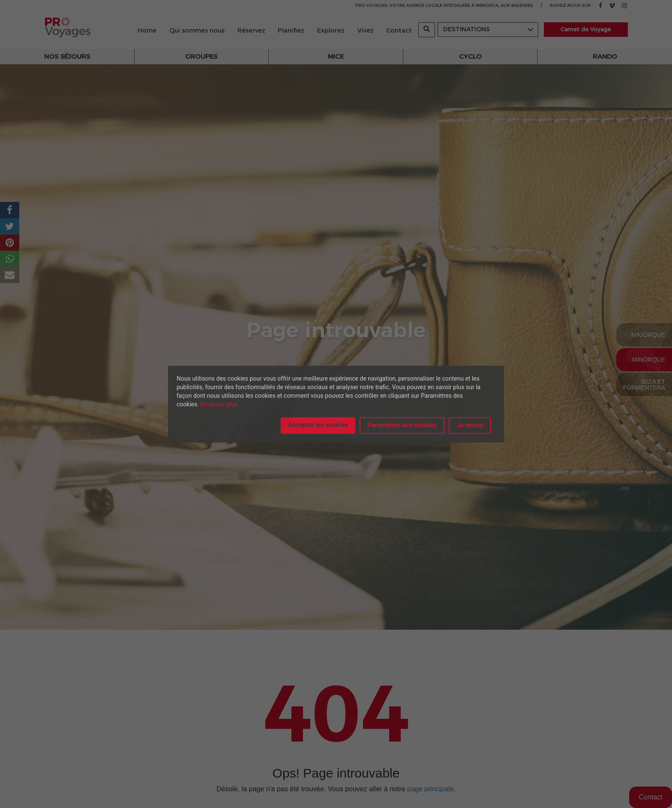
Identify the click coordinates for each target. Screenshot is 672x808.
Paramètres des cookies (402, 425)
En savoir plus (219, 404)
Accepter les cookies (318, 425)
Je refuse (470, 425)
